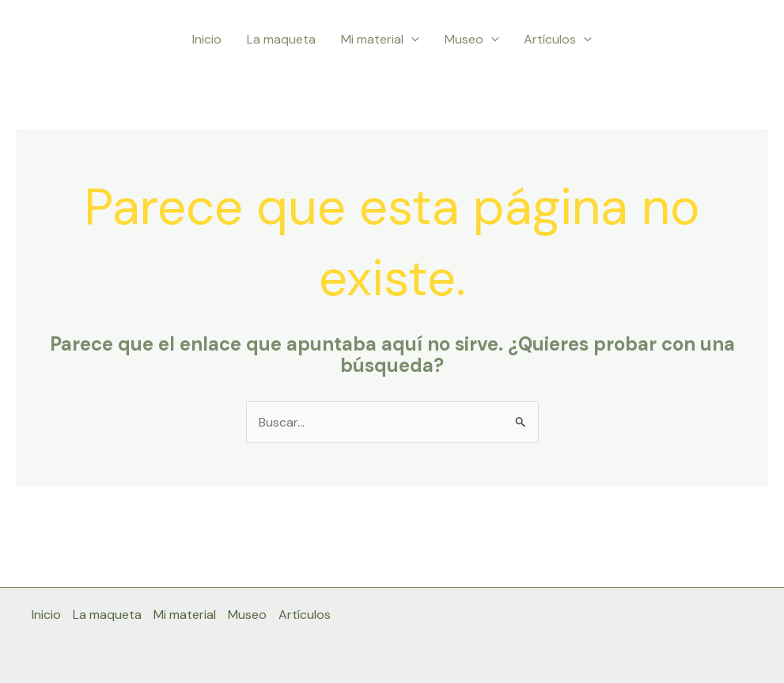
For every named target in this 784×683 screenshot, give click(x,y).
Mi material (380, 40)
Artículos (558, 40)
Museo (472, 40)
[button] (411, 40)
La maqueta (281, 39)
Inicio (207, 39)
